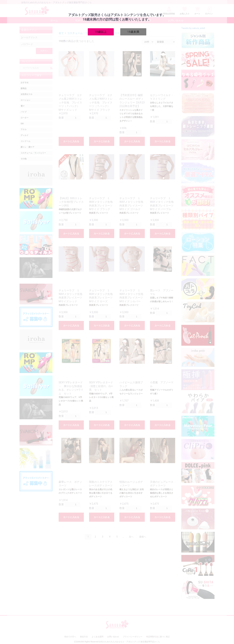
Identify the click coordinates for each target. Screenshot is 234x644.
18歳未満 (133, 32)
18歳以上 (101, 32)
